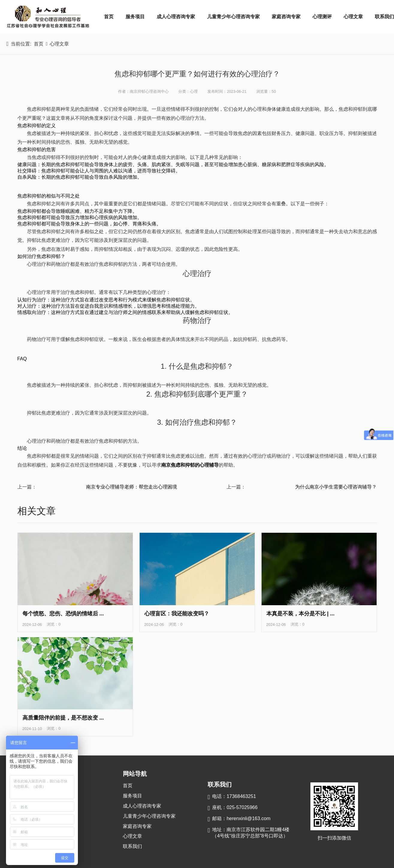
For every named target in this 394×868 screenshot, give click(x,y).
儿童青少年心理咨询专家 (233, 17)
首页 (109, 17)
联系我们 (132, 846)
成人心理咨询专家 (176, 17)
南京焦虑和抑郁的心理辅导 (190, 465)
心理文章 (353, 17)
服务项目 (135, 17)
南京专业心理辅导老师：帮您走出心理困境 (132, 487)
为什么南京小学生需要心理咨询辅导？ (336, 487)
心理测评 (322, 17)
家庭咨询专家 (286, 17)
